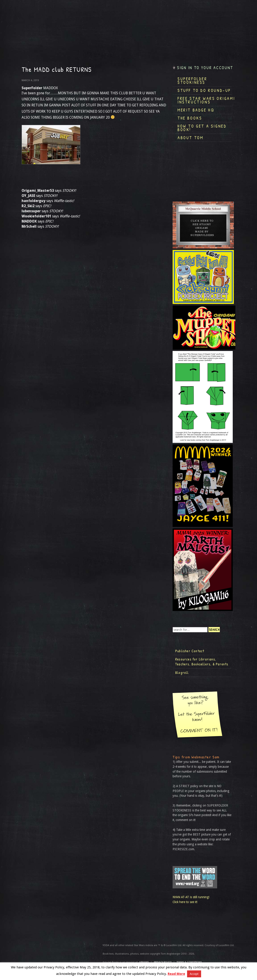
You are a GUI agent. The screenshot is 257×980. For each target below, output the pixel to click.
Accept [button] (194, 974)
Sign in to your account (205, 68)
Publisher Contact (190, 651)
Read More (176, 974)
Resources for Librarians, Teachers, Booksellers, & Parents (202, 662)
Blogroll (182, 673)
